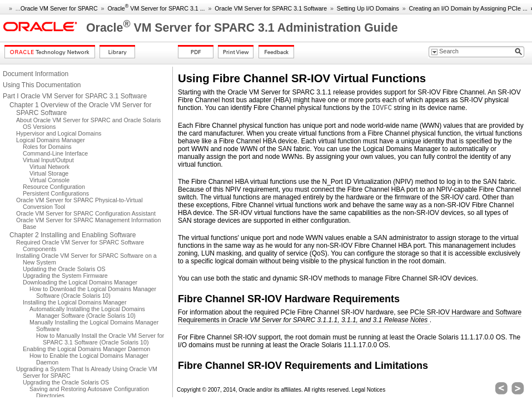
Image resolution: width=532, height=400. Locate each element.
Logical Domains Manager (51, 140)
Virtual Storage (49, 173)
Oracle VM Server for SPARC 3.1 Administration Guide (242, 28)
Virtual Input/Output (48, 160)
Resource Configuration (54, 187)
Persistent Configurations (56, 193)
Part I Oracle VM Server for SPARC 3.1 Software (75, 96)
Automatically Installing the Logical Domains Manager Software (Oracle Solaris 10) (87, 312)
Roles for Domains (47, 147)
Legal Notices (369, 390)
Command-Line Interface (55, 153)
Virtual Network (49, 167)
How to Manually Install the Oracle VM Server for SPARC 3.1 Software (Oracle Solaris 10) (100, 339)
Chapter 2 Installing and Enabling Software (73, 235)
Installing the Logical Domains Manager (75, 302)
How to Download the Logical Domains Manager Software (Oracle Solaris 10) (93, 292)
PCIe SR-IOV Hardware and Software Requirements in (350, 316)
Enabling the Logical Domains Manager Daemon (86, 349)
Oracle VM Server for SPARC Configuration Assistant (86, 213)
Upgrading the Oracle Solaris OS (66, 382)
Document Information (36, 74)
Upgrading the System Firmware (65, 276)
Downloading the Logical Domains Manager (80, 282)
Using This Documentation (42, 85)
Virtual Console (49, 180)
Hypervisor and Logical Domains (59, 133)
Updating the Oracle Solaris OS (64, 269)
